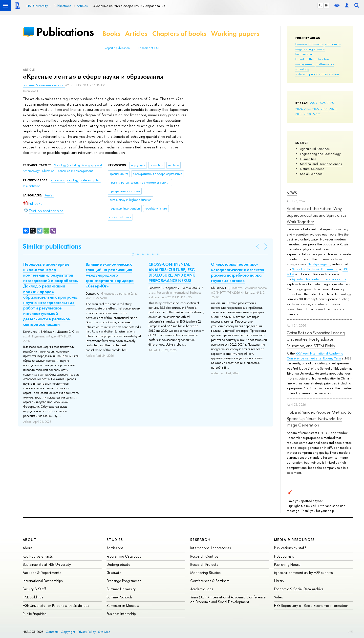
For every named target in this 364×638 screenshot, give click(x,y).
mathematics (325, 64)
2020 (333, 109)
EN (327, 5)
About (30, 540)
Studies (115, 540)
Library (279, 581)
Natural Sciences (312, 169)
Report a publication (117, 48)
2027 (314, 103)
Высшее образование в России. (44, 85)
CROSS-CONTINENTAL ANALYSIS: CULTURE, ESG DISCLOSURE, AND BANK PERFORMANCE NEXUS (172, 272)
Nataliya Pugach (319, 264)
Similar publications (52, 246)
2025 (330, 103)
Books (111, 34)
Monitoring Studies (205, 573)
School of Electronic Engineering (315, 269)
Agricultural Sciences (315, 149)
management (305, 64)
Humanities (308, 159)
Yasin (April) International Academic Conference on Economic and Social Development (228, 599)
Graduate (114, 573)
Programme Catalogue (124, 556)
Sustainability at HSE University (47, 564)
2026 (322, 103)
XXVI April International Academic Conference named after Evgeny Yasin (315, 356)
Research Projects (204, 564)
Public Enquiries (34, 614)
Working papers (235, 34)
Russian (49, 195)
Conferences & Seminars (210, 581)
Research (200, 540)
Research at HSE (149, 48)
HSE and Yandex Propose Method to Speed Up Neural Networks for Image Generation (319, 419)
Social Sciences (311, 174)
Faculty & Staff (34, 589)
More (317, 114)
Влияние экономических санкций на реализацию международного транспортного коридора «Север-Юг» (110, 275)
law (327, 59)
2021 (324, 109)
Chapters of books (179, 34)
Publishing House (287, 564)
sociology (302, 69)
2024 (299, 109)
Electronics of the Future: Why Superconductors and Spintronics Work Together (317, 215)
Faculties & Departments (42, 573)
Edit (351, 631)
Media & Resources (294, 540)
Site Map (104, 632)
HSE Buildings (33, 597)
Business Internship (121, 614)
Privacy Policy (87, 632)
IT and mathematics (309, 59)
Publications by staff (290, 548)
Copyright (68, 632)
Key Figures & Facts (38, 556)
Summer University (121, 589)
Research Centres (204, 556)
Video (279, 597)
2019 (299, 114)
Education (49, 171)
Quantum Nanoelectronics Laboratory (319, 279)
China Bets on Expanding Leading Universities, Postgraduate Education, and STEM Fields (316, 339)
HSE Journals (284, 556)
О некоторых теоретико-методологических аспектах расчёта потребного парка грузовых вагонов (238, 272)
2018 (307, 114)
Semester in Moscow (123, 605)
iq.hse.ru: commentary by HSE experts (303, 573)
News (292, 193)
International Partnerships (43, 581)
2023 (308, 109)
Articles (136, 34)
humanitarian (304, 54)
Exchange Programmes (124, 581)
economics (333, 44)
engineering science (310, 49)
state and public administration (317, 74)
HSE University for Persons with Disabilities (56, 605)
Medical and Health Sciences (321, 164)
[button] (133, 254)
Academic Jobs (202, 589)
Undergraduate (118, 564)
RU (321, 5)
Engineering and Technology (320, 154)
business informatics (309, 44)
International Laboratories (211, 548)
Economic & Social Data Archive (299, 589)
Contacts (52, 632)
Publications (65, 32)
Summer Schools (119, 597)
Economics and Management (75, 171)
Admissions (115, 548)
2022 (316, 109)
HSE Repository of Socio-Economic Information (311, 605)
